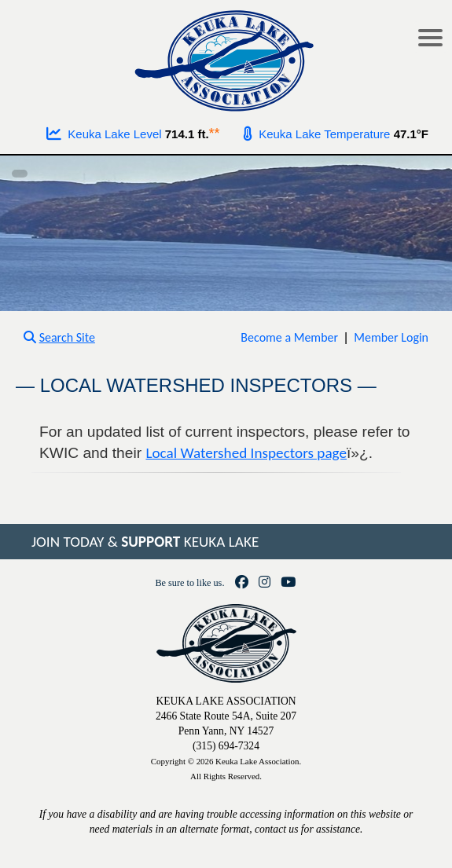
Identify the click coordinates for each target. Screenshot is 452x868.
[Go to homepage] (226, 57)
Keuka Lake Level (104, 134)
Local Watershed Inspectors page (246, 453)
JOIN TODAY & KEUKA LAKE (145, 542)
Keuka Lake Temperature (317, 134)
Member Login (391, 337)
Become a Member (289, 337)
